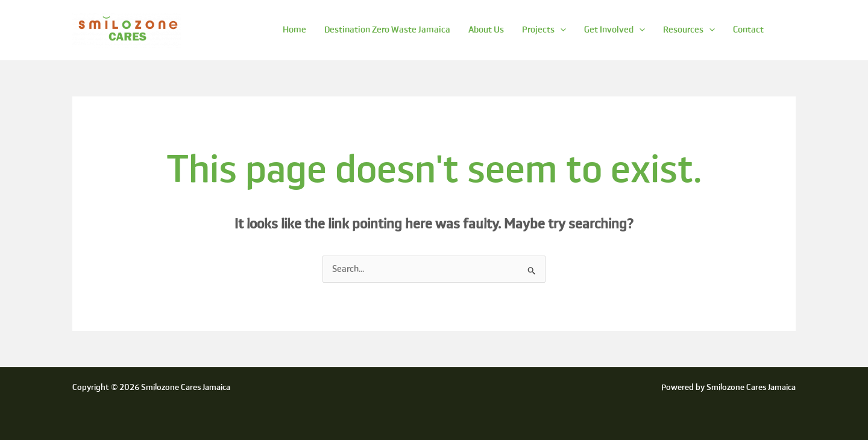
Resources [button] (689, 30)
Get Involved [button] (615, 30)
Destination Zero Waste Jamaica (387, 30)
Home (294, 30)
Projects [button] (544, 30)
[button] (560, 30)
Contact (748, 30)
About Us (486, 30)
